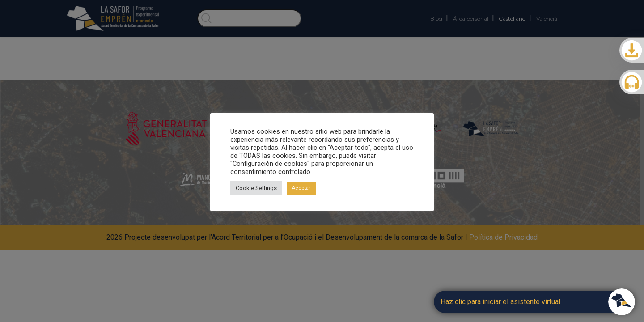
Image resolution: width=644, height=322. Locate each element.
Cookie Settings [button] (256, 188)
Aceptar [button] (301, 188)
